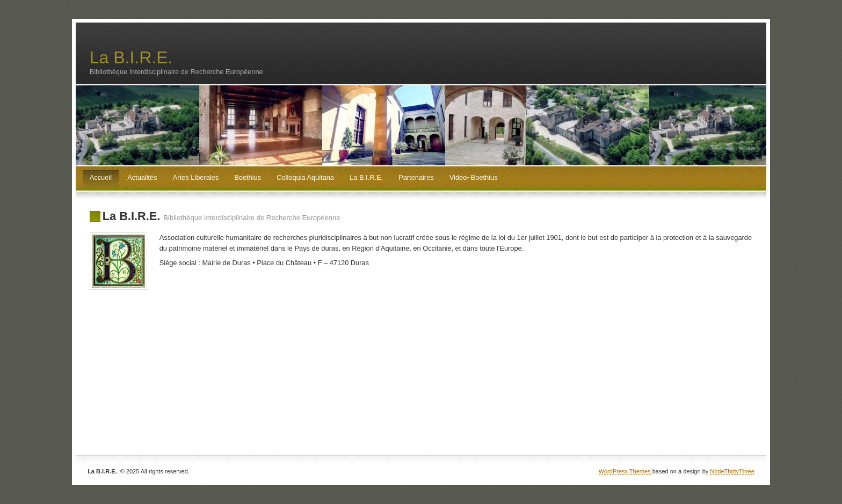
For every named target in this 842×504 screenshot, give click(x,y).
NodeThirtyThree (732, 471)
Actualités (142, 177)
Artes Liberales (196, 177)
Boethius (248, 177)
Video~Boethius (474, 177)
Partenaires (416, 177)
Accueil (101, 177)
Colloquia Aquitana (305, 177)
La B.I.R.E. (131, 57)
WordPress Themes (625, 471)
